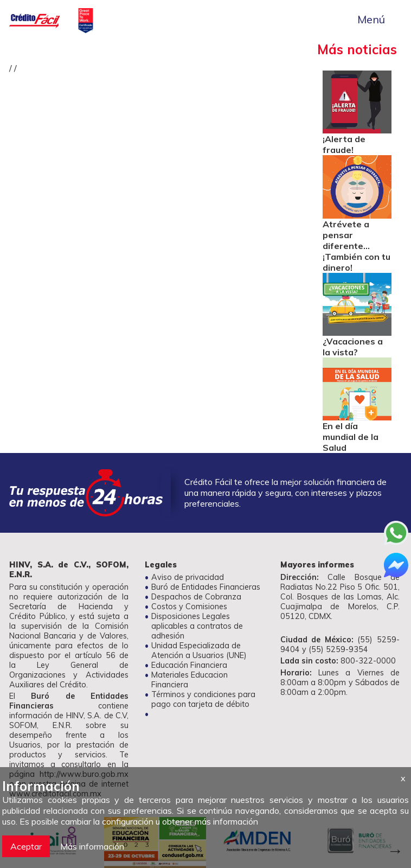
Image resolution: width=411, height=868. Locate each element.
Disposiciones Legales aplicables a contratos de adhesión (197, 626)
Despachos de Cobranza (196, 597)
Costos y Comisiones (189, 607)
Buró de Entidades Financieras (206, 587)
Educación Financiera (189, 665)
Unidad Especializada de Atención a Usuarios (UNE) (199, 650)
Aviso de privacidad (188, 577)
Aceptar (26, 846)
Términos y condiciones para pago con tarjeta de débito (203, 699)
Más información (92, 846)
